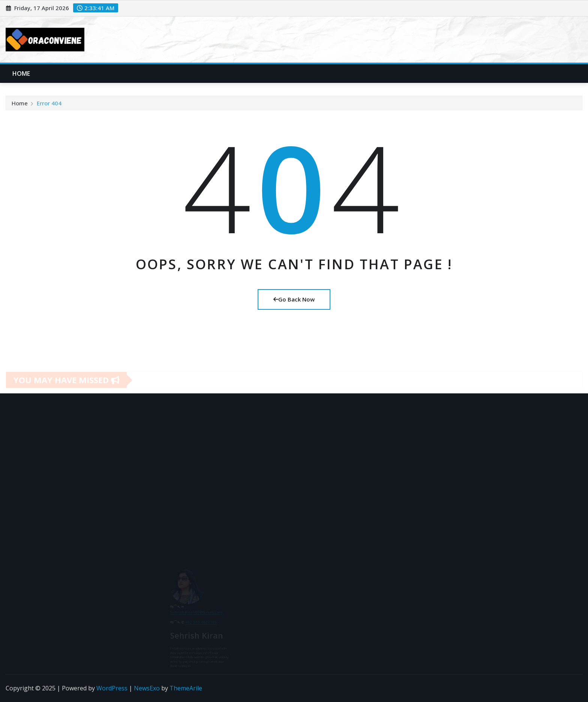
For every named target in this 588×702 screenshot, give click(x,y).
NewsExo (147, 688)
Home (21, 73)
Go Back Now (294, 299)
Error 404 (49, 106)
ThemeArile (186, 688)
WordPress (112, 688)
